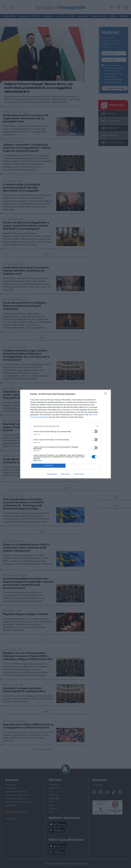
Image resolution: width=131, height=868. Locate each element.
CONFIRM (48, 466)
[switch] (95, 431)
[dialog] (65, 434)
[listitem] (65, 426)
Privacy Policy (79, 474)
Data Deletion (52, 474)
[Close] (106, 394)
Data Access (65, 474)
